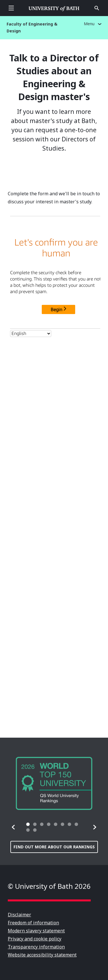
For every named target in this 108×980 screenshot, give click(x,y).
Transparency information (36, 947)
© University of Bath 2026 (49, 886)
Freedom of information (33, 923)
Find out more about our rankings (54, 847)
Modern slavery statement (36, 931)
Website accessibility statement (42, 955)
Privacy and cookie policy (35, 939)
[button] (14, 827)
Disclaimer (19, 915)
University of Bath (54, 8)
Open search (97, 8)
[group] (54, 783)
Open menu (11, 8)
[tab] (28, 824)
